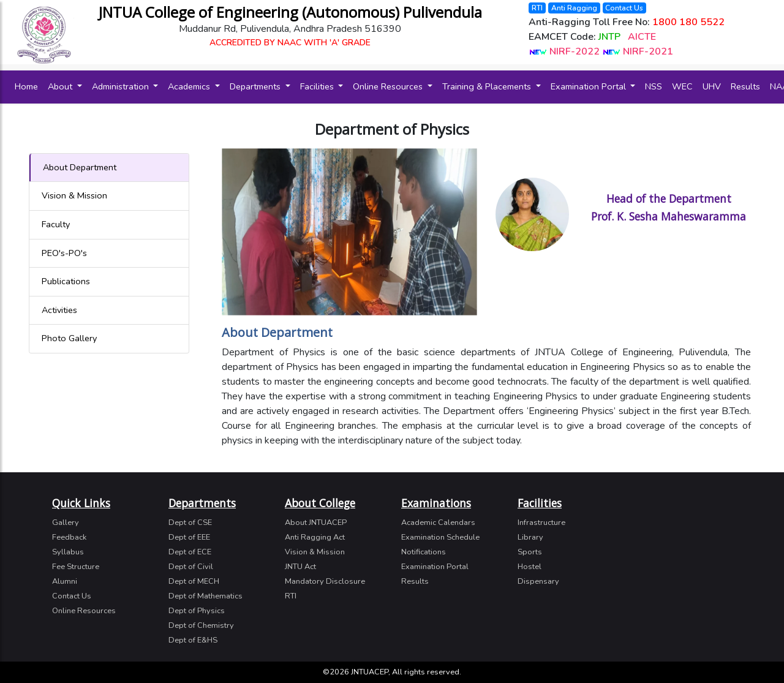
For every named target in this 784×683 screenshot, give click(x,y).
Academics (190, 86)
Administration (122, 86)
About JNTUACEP (316, 523)
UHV (712, 86)
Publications (66, 281)
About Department (80, 167)
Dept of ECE (190, 552)
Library (530, 537)
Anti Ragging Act (315, 537)
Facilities (318, 86)
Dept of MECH (194, 581)
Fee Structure (76, 567)
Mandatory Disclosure (325, 581)
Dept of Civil (191, 567)
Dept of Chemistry (201, 625)
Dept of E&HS (193, 640)
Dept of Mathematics (205, 596)
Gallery (66, 523)
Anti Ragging (574, 8)
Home (29, 86)
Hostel (530, 567)
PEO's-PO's (64, 253)
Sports (530, 552)
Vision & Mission (74, 195)
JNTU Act (300, 567)
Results (745, 86)
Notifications (424, 552)
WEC (682, 86)
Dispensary (538, 581)
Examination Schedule (440, 537)
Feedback (69, 537)
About (61, 86)
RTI (537, 8)
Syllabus (68, 552)
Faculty (56, 224)
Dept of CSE (190, 523)
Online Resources (389, 86)
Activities (59, 310)
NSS (654, 86)
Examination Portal (590, 86)
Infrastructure (541, 523)
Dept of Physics (197, 611)
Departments (256, 86)
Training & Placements (488, 86)
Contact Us (624, 8)
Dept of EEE (189, 537)
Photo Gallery (69, 338)
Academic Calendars (438, 523)
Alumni (65, 581)
